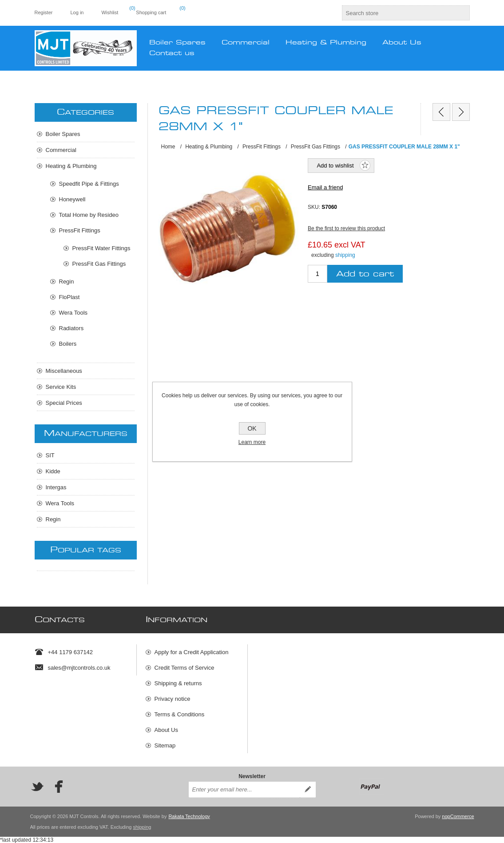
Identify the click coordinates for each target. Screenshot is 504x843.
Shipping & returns (178, 683)
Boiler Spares (63, 134)
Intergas (56, 487)
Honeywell (72, 199)
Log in (77, 12)
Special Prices (64, 403)
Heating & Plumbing (71, 166)
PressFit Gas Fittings (99, 264)
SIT (50, 455)
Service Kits (61, 387)
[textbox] (398, 13)
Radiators (71, 328)
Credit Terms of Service (185, 668)
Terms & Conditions (180, 714)
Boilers (68, 344)
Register (44, 12)
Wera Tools (73, 313)
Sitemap (165, 745)
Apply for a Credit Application (192, 652)
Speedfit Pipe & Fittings (89, 184)
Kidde (53, 471)
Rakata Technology (189, 816)
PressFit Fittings (80, 230)
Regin (67, 282)
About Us (166, 730)
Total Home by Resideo (89, 215)
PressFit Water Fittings (101, 248)
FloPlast (69, 297)
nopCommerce (458, 816)
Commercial (61, 150)
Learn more (252, 442)
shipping (345, 255)
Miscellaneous (64, 371)
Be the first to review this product (346, 228)
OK (252, 428)
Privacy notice (173, 699)
